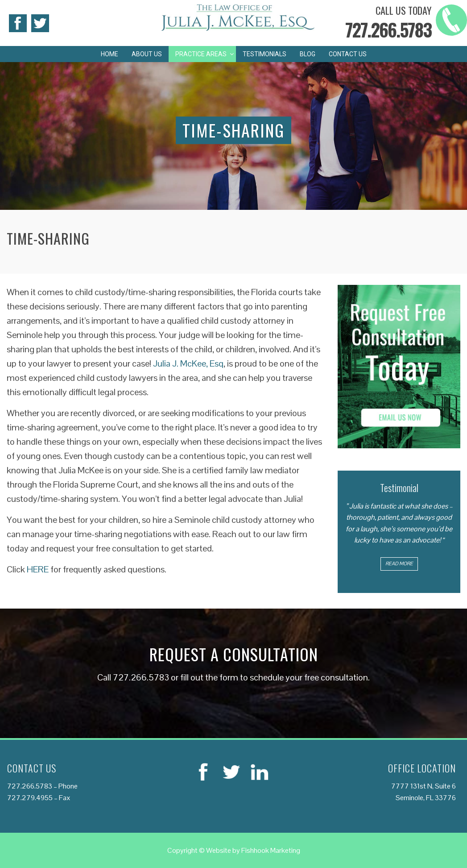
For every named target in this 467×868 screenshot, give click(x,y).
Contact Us (348, 54)
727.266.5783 (388, 29)
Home (110, 54)
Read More (399, 563)
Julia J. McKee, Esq (188, 363)
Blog (308, 54)
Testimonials (264, 54)
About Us (147, 54)
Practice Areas (201, 54)
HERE (38, 569)
